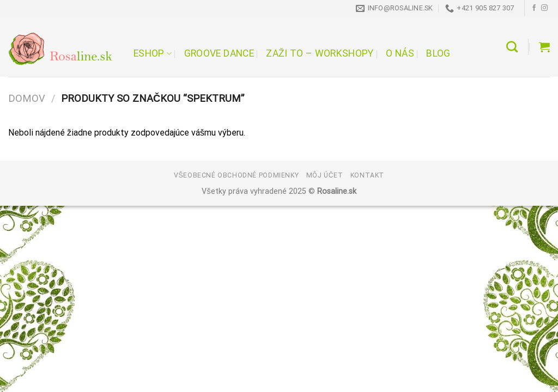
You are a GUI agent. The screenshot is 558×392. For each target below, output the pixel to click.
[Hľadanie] (512, 47)
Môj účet (325, 175)
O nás (400, 53)
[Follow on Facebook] (534, 8)
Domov (27, 98)
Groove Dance (219, 53)
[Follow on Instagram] (544, 8)
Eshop (153, 53)
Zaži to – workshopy (320, 53)
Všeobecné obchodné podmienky (236, 175)
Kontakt (367, 175)
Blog (438, 53)
